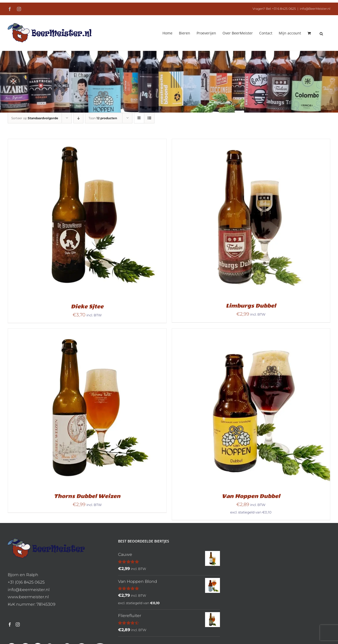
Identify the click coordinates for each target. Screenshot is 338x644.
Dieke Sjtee (87, 307)
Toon (103, 118)
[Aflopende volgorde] (78, 118)
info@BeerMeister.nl (315, 9)
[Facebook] (10, 624)
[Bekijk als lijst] (149, 118)
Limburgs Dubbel (251, 306)
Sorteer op (35, 118)
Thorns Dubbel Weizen (87, 496)
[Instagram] (18, 624)
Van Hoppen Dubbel (251, 496)
